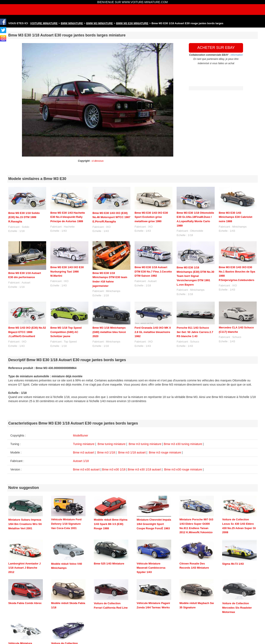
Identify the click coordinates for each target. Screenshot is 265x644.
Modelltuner (81, 435)
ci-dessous (98, 161)
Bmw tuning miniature (112, 444)
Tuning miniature (84, 444)
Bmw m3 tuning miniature (145, 444)
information (237, 55)
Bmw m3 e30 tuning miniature (183, 444)
